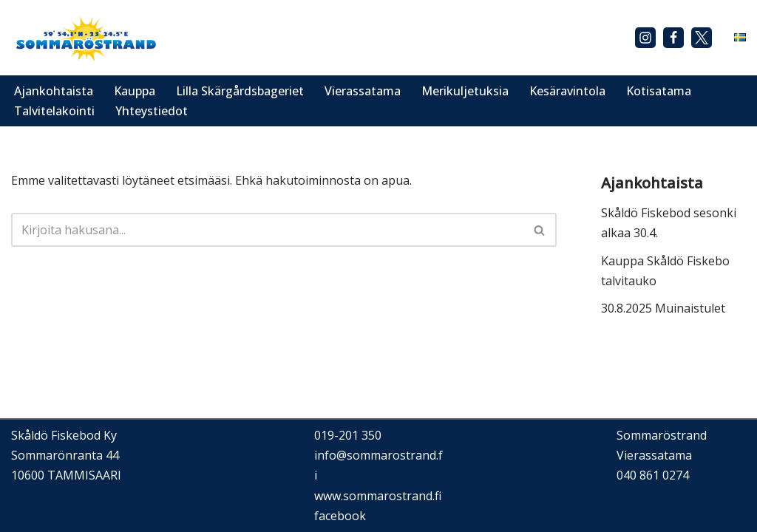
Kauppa (135, 91)
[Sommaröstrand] (85, 38)
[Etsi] (267, 230)
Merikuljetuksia (465, 91)
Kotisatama (659, 91)
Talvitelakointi (54, 111)
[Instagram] (645, 38)
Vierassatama (363, 91)
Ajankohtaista (54, 91)
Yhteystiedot (152, 111)
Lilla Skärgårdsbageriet (240, 91)
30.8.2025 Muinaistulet (663, 308)
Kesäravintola (567, 91)
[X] (702, 38)
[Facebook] (673, 38)
